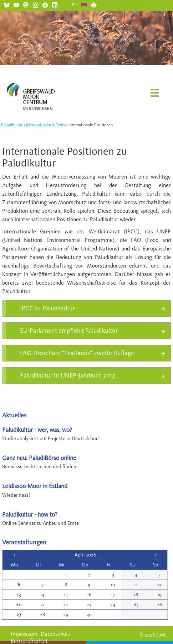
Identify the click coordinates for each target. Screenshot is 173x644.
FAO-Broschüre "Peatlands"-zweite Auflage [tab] (77, 353)
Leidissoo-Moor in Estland (35, 486)
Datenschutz (56, 634)
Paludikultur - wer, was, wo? (37, 430)
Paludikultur (12, 125)
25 (136, 605)
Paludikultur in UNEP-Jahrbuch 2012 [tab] (68, 375)
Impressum (24, 634)
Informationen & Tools (45, 125)
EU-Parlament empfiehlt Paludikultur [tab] (69, 331)
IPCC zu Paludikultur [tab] (47, 308)
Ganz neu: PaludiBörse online (39, 458)
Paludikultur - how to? (30, 514)
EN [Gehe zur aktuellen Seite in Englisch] (75, 5)
